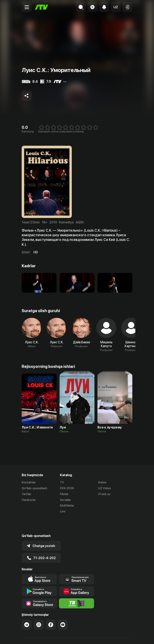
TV (62, 482)
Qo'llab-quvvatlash (34, 488)
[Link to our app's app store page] (39, 564)
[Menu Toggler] (27, 7)
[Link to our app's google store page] (39, 576)
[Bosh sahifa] (42, 7)
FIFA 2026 (67, 488)
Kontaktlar (29, 482)
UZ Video (104, 488)
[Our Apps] (77, 564)
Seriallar (65, 500)
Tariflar (26, 494)
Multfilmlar (67, 506)
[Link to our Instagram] (39, 609)
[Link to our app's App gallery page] (77, 576)
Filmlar (64, 494)
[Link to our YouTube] (63, 609)
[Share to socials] (27, 96)
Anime (102, 482)
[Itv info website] (77, 588)
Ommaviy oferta (33, 637)
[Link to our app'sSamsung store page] (39, 588)
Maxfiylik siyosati (60, 637)
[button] (116, 7)
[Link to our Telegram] (27, 609)
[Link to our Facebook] (51, 609)
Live (63, 511)
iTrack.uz (104, 494)
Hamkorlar (29, 500)
